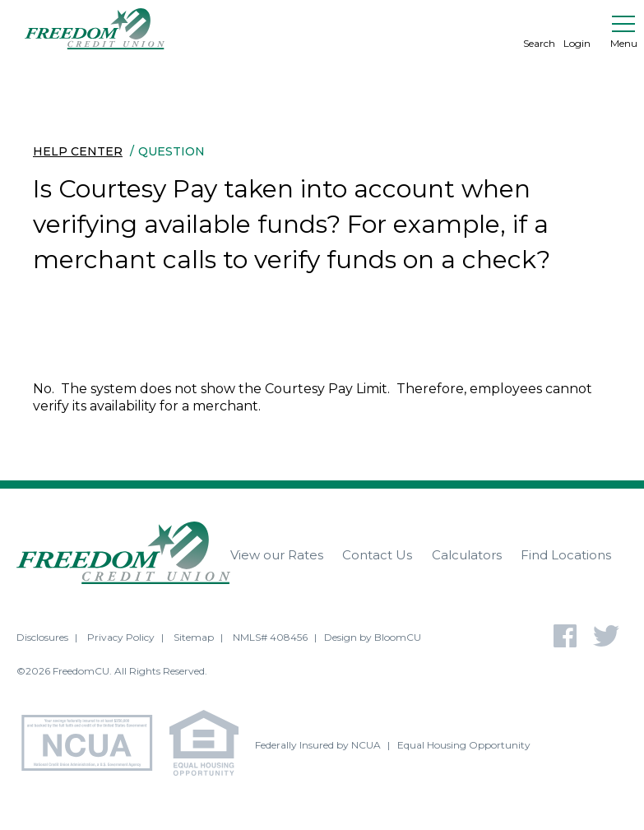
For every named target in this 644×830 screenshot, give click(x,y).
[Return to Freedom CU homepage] (95, 29)
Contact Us (377, 555)
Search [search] (539, 29)
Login (577, 29)
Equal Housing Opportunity (464, 745)
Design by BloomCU (373, 637)
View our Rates (277, 555)
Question (171, 151)
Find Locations (566, 555)
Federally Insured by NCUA (318, 745)
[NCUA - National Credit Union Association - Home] (93, 745)
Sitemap (194, 637)
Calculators (467, 555)
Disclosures (42, 637)
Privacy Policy (121, 637)
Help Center (78, 151)
